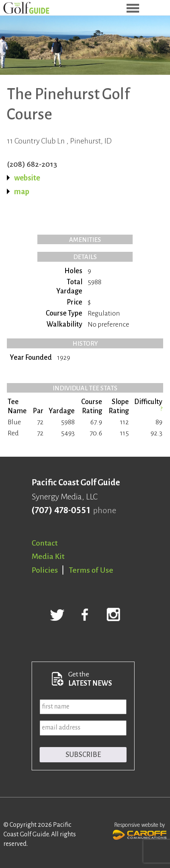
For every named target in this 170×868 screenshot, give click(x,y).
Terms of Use (91, 570)
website (27, 178)
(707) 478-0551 (61, 510)
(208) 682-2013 (32, 164)
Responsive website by (140, 830)
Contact (45, 543)
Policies (45, 570)
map (22, 192)
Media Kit (48, 556)
